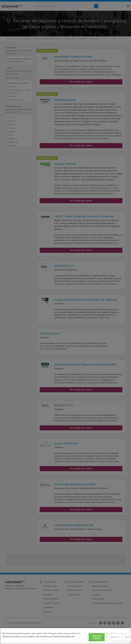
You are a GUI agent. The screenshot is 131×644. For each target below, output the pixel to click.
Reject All (115, 637)
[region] (65, 636)
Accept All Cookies (97, 637)
